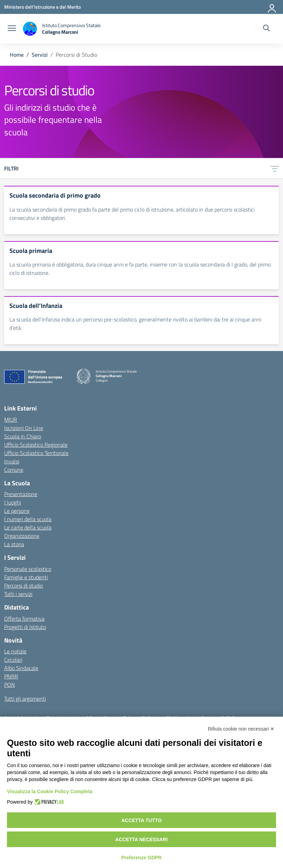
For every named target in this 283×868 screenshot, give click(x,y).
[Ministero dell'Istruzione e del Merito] (42, 7)
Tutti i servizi (18, 594)
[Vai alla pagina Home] (17, 55)
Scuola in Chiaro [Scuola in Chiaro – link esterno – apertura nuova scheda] (23, 436)
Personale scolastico (28, 569)
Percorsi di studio (23, 586)
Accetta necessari (141, 839)
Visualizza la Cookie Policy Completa (50, 791)
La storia (14, 544)
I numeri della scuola (28, 519)
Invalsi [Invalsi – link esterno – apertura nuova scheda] (12, 461)
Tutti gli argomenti (25, 699)
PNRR (11, 676)
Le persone (17, 511)
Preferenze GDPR (142, 858)
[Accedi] (272, 7)
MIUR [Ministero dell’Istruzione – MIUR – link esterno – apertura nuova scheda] (11, 420)
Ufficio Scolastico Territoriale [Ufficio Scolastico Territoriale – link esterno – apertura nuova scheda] (36, 453)
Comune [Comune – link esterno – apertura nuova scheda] (14, 470)
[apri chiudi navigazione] (12, 29)
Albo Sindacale (21, 668)
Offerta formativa (24, 619)
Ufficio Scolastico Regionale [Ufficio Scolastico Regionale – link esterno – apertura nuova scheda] (36, 445)
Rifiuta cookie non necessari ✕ (241, 729)
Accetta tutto (142, 820)
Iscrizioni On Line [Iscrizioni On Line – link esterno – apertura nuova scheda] (24, 428)
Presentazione (21, 494)
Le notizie (15, 651)
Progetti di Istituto (25, 627)
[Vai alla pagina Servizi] (40, 55)
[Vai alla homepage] (62, 29)
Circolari (13, 660)
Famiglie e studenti (26, 577)
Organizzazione (22, 536)
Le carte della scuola (28, 527)
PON (10, 685)
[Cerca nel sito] (266, 29)
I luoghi (13, 502)
